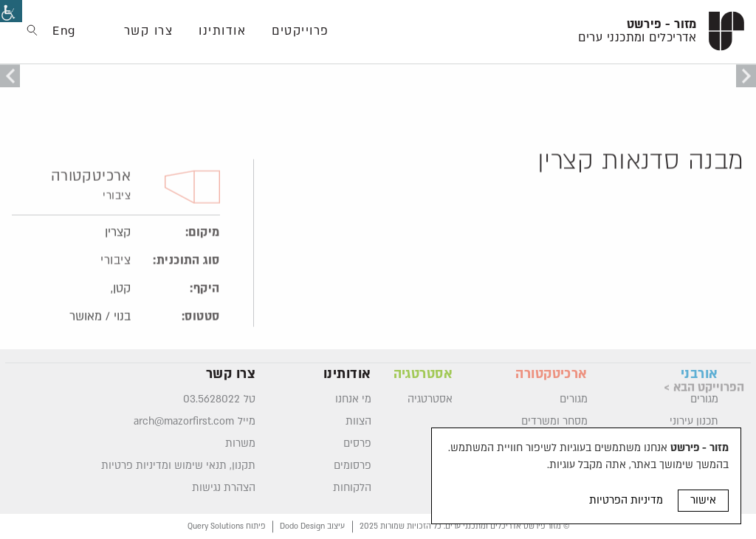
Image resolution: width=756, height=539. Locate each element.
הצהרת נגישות (224, 488)
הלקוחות (352, 488)
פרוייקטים (300, 31)
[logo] (627, 31)
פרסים (357, 444)
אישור (703, 500)
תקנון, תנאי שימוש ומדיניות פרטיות (178, 466)
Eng (64, 31)
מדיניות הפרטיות (626, 500)
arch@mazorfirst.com (184, 422)
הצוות (358, 422)
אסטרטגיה (430, 399)
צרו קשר (149, 31)
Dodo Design (302, 526)
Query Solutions (216, 526)
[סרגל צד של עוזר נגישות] (11, 11)
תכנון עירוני (694, 422)
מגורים (704, 399)
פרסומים (353, 466)
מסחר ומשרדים (554, 422)
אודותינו (222, 31)
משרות (240, 444)
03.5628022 (212, 399)
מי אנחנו (353, 399)
